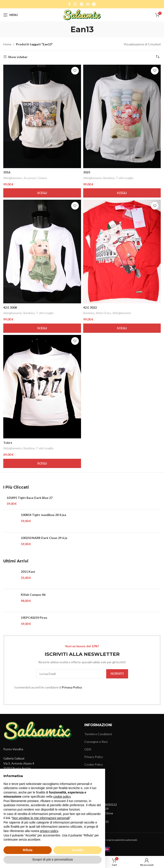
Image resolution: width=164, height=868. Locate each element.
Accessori (30, 178)
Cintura (42, 178)
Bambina (109, 178)
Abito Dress (103, 313)
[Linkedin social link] (88, 4)
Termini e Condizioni (98, 734)
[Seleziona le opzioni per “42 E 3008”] (42, 328)
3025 (87, 172)
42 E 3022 (90, 307)
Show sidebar (18, 57)
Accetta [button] (78, 850)
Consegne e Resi (96, 742)
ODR (88, 749)
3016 (7, 172)
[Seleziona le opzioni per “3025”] (122, 193)
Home (7, 44)
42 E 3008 (10, 307)
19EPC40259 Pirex (34, 618)
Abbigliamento (13, 178)
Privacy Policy (72, 687)
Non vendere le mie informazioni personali (41, 818)
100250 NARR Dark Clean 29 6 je (44, 538)
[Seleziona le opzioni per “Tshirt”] (42, 463)
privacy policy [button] (49, 831)
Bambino (29, 313)
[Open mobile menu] (11, 15)
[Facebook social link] (69, 4)
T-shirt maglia (125, 178)
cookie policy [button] (62, 797)
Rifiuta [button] (28, 850)
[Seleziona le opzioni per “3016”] (42, 193)
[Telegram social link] (94, 4)
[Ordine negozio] (157, 57)
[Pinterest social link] (82, 4)
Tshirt (8, 443)
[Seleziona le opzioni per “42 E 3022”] (122, 328)
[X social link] (75, 4)
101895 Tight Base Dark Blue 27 (30, 498)
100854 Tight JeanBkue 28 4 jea (43, 515)
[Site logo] (82, 15)
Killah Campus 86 (33, 595)
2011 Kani (28, 572)
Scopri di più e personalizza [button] (53, 859)
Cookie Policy (93, 764)
